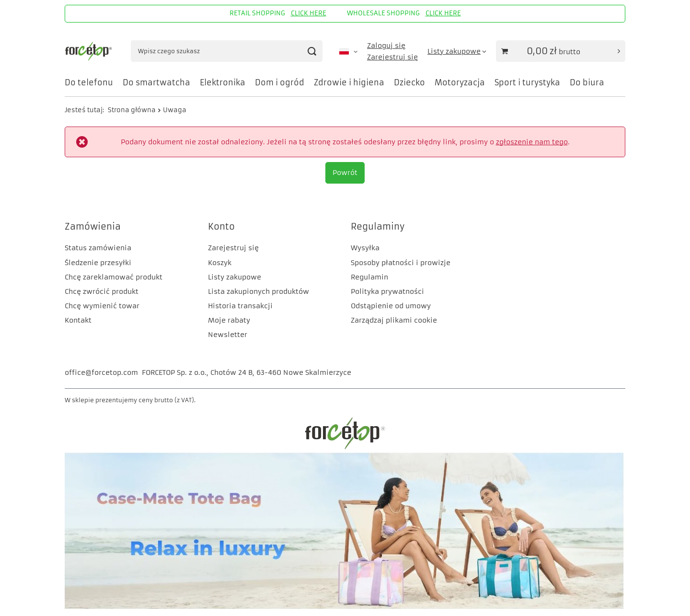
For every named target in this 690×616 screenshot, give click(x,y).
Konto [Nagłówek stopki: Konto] (221, 227)
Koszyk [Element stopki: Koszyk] (220, 263)
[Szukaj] (312, 51)
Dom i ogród (280, 82)
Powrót (345, 173)
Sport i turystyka (527, 82)
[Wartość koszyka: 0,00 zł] (561, 51)
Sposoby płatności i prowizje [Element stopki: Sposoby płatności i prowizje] (401, 263)
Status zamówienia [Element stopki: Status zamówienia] (98, 248)
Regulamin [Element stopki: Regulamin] (369, 277)
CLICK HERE (309, 13)
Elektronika (223, 82)
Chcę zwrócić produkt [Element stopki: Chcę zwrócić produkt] (102, 291)
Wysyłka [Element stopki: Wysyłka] (365, 248)
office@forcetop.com (101, 372)
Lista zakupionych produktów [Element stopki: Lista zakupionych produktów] (259, 291)
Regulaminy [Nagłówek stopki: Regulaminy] (378, 227)
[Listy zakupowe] (457, 51)
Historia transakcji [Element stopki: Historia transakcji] (240, 306)
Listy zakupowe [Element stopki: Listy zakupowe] (235, 277)
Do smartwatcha (156, 82)
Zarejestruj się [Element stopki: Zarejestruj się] (233, 248)
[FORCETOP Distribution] (345, 448)
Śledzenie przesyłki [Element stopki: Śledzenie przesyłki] (98, 263)
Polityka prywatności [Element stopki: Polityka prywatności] (387, 291)
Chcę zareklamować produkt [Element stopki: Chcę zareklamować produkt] (114, 277)
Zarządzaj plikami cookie (394, 320)
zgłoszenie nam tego (532, 142)
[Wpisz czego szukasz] (227, 51)
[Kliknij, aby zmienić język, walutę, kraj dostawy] (348, 51)
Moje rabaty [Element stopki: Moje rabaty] (229, 320)
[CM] (345, 607)
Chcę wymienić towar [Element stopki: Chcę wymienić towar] (102, 306)
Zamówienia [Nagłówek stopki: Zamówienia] (93, 227)
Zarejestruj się (392, 57)
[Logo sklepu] (89, 51)
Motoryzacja (460, 82)
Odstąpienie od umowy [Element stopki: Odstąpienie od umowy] (391, 306)
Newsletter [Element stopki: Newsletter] (228, 335)
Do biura (587, 82)
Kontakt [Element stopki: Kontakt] (78, 320)
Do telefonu (89, 82)
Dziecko (409, 82)
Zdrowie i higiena (349, 82)
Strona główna (132, 110)
